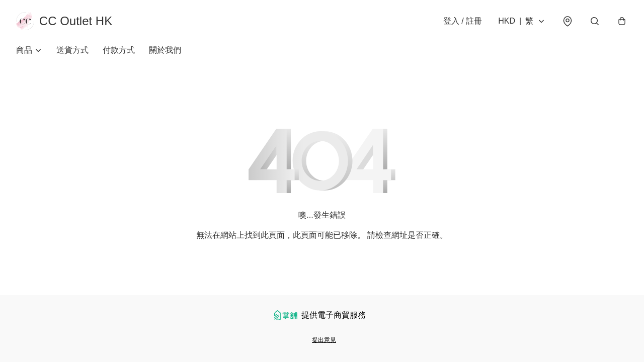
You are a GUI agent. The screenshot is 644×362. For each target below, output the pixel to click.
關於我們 (165, 50)
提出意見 (324, 340)
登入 (463, 21)
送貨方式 (72, 50)
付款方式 (119, 50)
